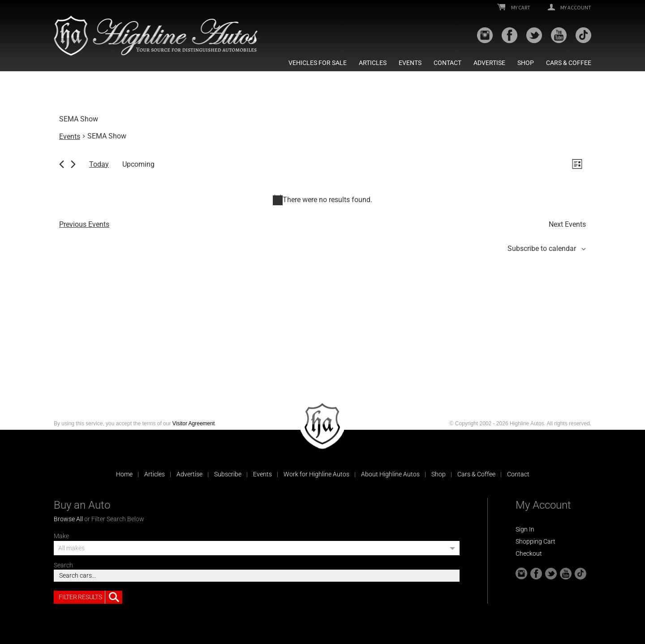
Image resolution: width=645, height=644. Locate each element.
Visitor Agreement (194, 424)
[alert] (322, 200)
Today (99, 164)
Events (410, 63)
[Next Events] (73, 164)
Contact (447, 63)
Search (63, 565)
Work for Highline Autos (316, 474)
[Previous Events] (62, 164)
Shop (526, 63)
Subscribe (228, 474)
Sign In (525, 529)
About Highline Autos (390, 474)
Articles (373, 63)
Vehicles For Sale (318, 63)
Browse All (68, 519)
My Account (570, 8)
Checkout (529, 553)
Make (61, 536)
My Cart (514, 8)
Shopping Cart (535, 541)
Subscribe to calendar (542, 249)
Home (124, 474)
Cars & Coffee (569, 63)
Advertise (489, 63)
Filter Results (90, 597)
